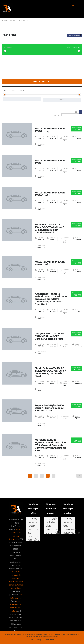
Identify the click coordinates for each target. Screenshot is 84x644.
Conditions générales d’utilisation (50, 626)
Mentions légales (28, 626)
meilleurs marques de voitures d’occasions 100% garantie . (16, 560)
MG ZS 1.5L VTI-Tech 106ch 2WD (50, 158)
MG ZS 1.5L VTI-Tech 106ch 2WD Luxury (50, 127)
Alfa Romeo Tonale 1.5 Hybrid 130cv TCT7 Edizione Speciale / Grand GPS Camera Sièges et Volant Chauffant (51, 289)
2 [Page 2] (36, 458)
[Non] (3, 641)
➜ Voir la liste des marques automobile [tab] (52, 508)
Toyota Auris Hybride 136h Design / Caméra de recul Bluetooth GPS (50, 392)
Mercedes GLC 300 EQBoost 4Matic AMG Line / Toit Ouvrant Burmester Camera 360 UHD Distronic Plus (50, 427)
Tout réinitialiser (74, 35)
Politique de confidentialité (43, 630)
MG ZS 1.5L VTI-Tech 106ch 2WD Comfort (50, 189)
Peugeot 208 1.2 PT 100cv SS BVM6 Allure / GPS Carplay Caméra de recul (49, 325)
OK (32, 640)
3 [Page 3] (42, 458)
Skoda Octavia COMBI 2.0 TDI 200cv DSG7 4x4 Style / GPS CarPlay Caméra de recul (50, 358)
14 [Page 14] (54, 458)
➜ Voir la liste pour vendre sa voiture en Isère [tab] (34, 511)
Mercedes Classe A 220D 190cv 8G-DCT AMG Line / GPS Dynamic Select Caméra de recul (49, 222)
